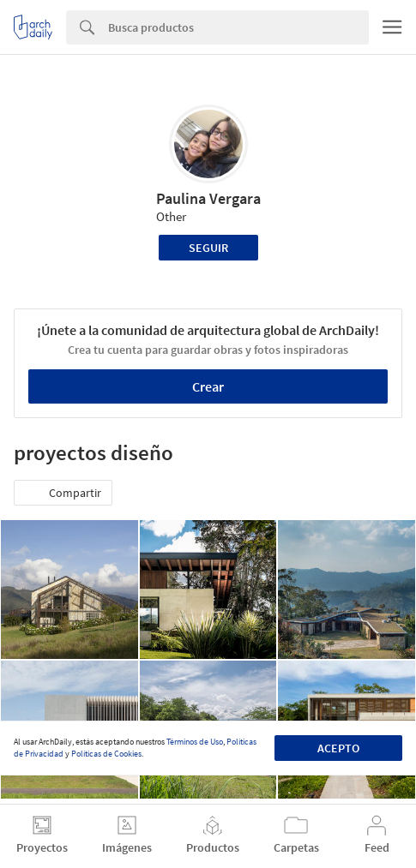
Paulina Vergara (208, 198)
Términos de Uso (195, 742)
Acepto (338, 748)
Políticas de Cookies (106, 754)
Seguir (208, 248)
